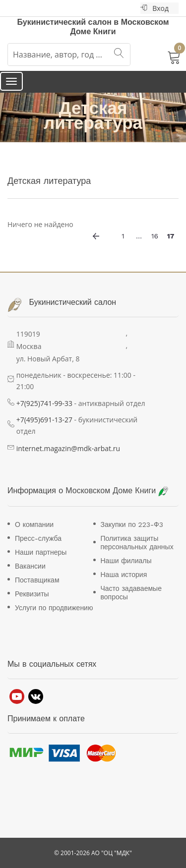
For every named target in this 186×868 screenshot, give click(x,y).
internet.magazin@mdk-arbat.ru (68, 448)
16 (155, 236)
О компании (34, 524)
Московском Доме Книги (117, 491)
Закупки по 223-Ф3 (132, 524)
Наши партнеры (41, 552)
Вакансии (30, 566)
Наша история (124, 575)
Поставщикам (37, 580)
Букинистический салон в (69, 22)
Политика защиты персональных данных (137, 543)
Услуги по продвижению (54, 608)
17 (171, 236)
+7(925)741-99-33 (44, 403)
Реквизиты (32, 594)
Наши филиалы (126, 561)
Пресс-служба (38, 538)
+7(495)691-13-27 (44, 420)
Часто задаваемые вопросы (131, 593)
